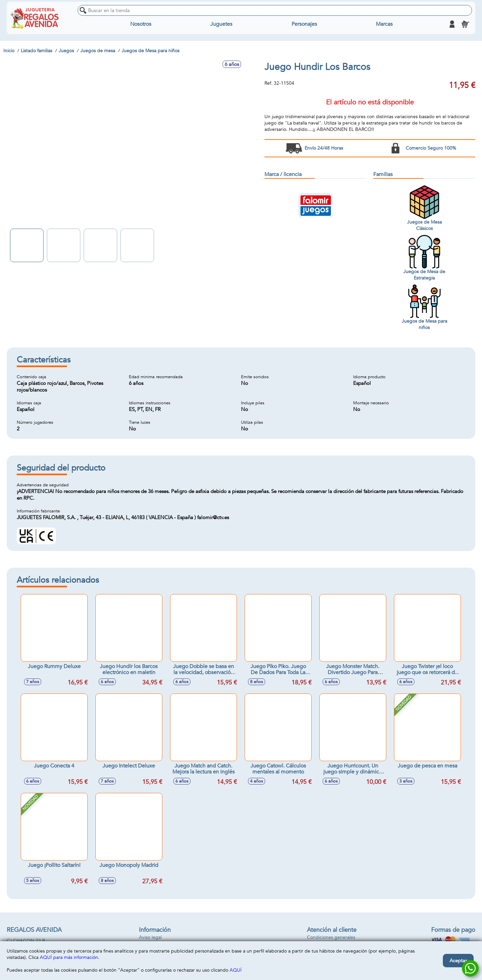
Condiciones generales (331, 937)
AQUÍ (236, 970)
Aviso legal (150, 937)
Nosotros (141, 24)
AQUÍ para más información (69, 957)
